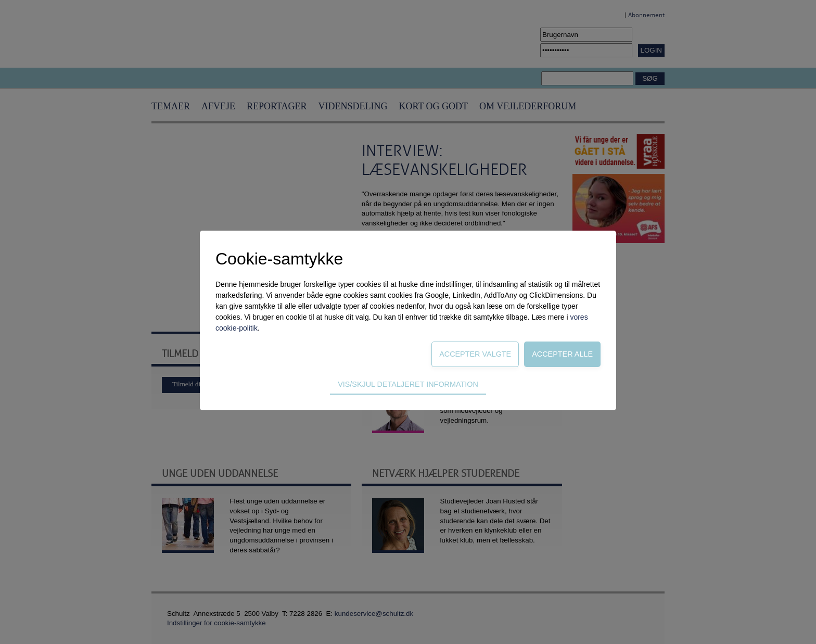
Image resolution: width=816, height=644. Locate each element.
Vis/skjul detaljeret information (408, 384)
